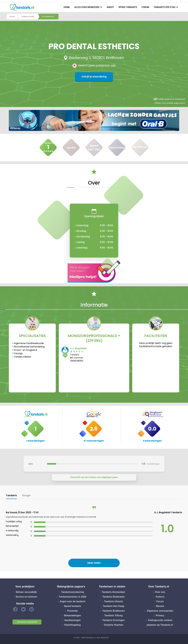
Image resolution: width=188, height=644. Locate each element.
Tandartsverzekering (72, 592)
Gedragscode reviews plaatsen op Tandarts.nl (160, 623)
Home (67, 7)
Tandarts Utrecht (113, 601)
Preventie (73, 611)
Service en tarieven (26, 597)
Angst (110, 7)
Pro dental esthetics (50, 17)
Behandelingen (72, 615)
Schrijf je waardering (94, 77)
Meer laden (94, 563)
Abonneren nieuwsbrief (27, 622)
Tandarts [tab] (11, 495)
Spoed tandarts (128, 7)
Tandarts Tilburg (113, 615)
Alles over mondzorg (87, 7)
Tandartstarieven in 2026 (73, 597)
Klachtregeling (72, 625)
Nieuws (160, 606)
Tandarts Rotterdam (113, 597)
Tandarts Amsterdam (113, 592)
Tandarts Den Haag (113, 606)
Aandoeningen (72, 620)
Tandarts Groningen (114, 620)
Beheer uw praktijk (26, 592)
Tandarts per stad (164, 7)
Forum (145, 7)
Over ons (160, 592)
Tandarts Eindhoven (30, 17)
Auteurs (160, 597)
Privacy (160, 615)
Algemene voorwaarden (160, 611)
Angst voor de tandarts (72, 601)
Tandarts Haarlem (114, 625)
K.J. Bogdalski (78, 348)
